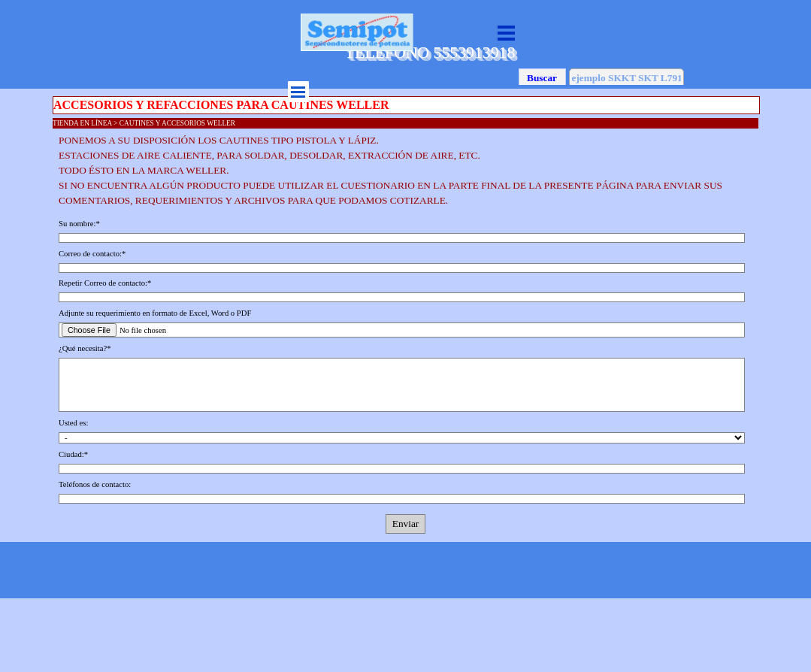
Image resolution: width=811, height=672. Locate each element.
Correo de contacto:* (92, 254)
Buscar (542, 78)
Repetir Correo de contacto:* (105, 283)
